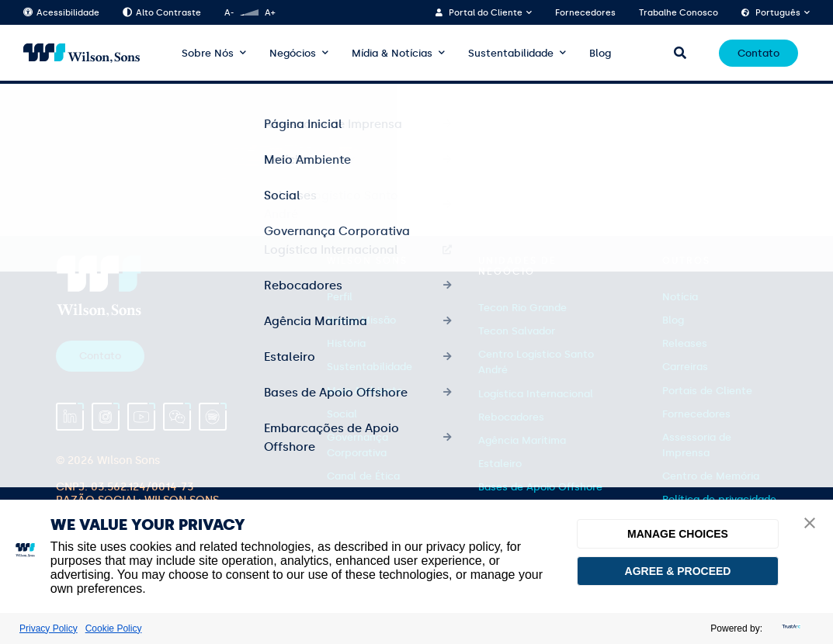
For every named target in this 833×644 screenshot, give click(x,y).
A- (229, 13)
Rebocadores (511, 417)
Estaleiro (500, 464)
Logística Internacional (536, 394)
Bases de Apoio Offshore (540, 487)
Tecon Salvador (517, 331)
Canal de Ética (363, 476)
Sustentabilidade (511, 53)
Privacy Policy (49, 628)
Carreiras (685, 367)
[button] (810, 524)
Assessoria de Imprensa (697, 445)
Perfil (340, 297)
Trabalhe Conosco (679, 13)
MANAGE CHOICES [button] (678, 534)
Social (342, 414)
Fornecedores (585, 13)
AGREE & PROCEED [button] (678, 571)
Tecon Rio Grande (522, 308)
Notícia (680, 297)
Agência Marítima (522, 440)
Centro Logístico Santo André (536, 362)
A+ (270, 13)
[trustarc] (790, 628)
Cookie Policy (114, 628)
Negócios (293, 53)
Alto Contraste (162, 13)
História (346, 343)
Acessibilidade (61, 13)
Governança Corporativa (357, 445)
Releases (685, 343)
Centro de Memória (711, 476)
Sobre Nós (208, 53)
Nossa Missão (361, 320)
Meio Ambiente (365, 391)
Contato (758, 53)
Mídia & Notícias (392, 53)
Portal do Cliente (486, 13)
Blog (600, 53)
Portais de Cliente (707, 391)
